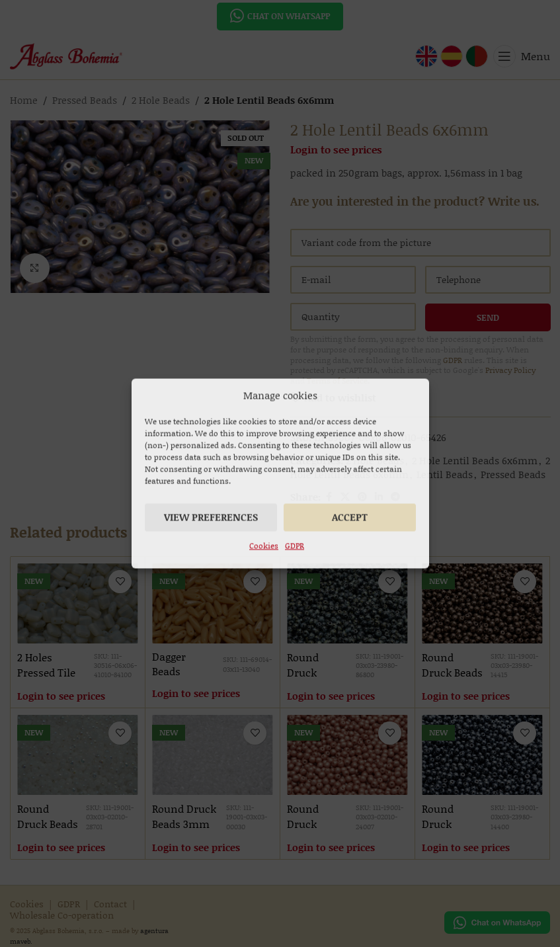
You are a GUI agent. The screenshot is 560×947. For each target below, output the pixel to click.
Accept (350, 517)
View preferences (211, 517)
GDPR (295, 546)
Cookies (264, 546)
